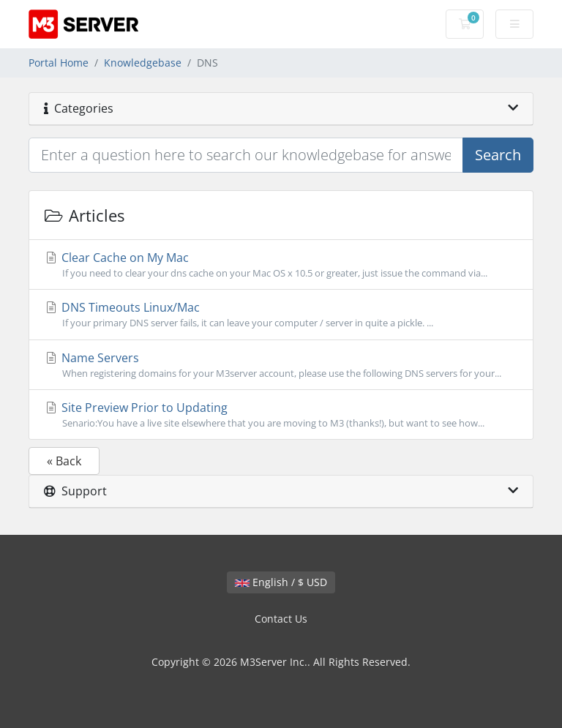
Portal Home (59, 63)
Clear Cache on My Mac (281, 265)
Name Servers (281, 365)
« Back (64, 461)
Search (498, 155)
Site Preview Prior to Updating (281, 415)
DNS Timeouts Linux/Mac (281, 315)
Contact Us (281, 619)
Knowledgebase (143, 63)
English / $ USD (281, 582)
